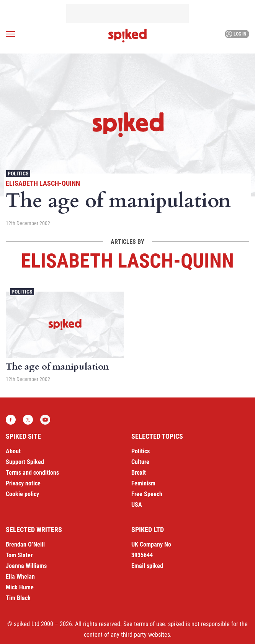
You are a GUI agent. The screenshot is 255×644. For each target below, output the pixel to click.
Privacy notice (23, 483)
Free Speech (147, 494)
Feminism (143, 483)
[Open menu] (10, 34)
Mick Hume (20, 587)
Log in (236, 34)
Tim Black (18, 598)
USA (137, 505)
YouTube (45, 420)
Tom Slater (19, 555)
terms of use (150, 624)
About (13, 451)
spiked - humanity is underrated (127, 36)
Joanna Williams (26, 566)
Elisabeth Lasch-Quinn (43, 183)
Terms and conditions (32, 473)
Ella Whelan (20, 577)
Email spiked (147, 566)
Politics (18, 174)
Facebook (11, 420)
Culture (140, 462)
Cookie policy (22, 494)
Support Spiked (25, 462)
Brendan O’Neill (25, 544)
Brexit (139, 473)
